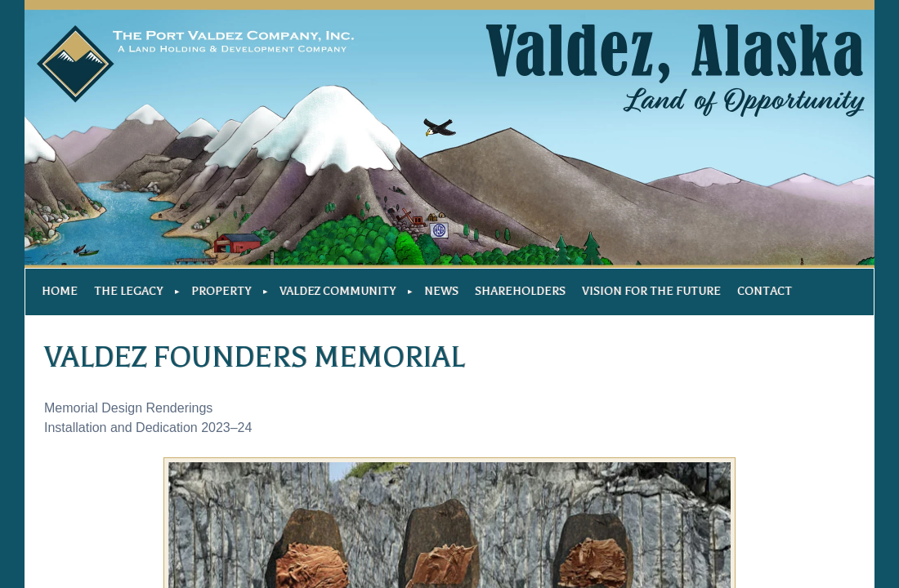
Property (221, 291)
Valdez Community (338, 291)
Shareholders (520, 291)
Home (60, 291)
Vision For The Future (651, 291)
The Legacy (128, 291)
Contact (765, 291)
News (441, 291)
